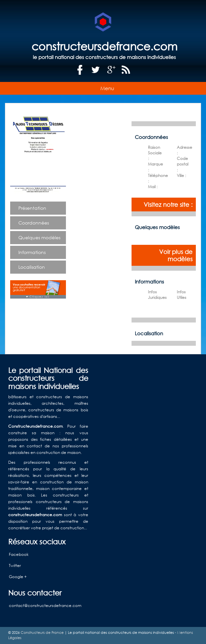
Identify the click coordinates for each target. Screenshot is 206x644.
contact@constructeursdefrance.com (45, 605)
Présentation (32, 208)
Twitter (15, 566)
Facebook (19, 554)
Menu (107, 88)
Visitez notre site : (168, 205)
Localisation (32, 267)
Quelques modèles (39, 237)
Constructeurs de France (42, 633)
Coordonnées (34, 223)
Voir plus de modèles (176, 255)
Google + (18, 577)
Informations (32, 252)
